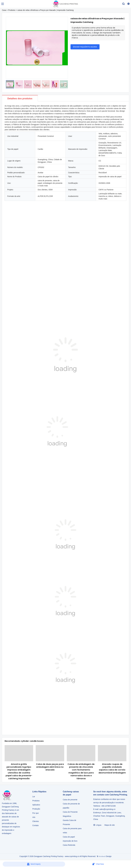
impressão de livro (70, 841)
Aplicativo (36, 805)
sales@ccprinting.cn (107, 809)
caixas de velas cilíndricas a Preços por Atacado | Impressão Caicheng (45, 10)
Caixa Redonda (69, 845)
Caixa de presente (70, 800)
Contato (36, 825)
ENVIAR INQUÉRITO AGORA (85, 47)
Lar (34, 797)
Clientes (36, 821)
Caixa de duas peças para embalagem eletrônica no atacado (50, 767)
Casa (4, 10)
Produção (36, 809)
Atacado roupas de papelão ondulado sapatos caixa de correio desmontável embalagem (112, 768)
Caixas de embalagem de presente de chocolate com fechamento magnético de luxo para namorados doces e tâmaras (81, 771)
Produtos (12, 10)
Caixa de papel (69, 837)
